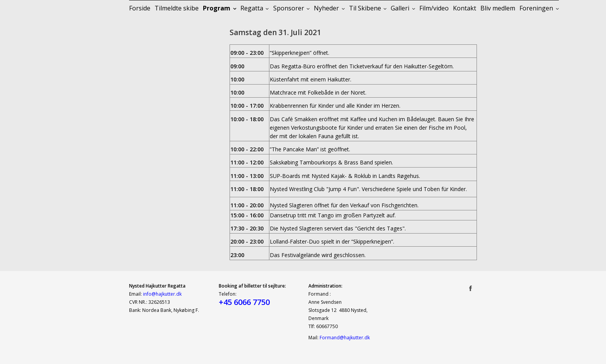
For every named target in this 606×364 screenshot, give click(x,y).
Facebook (471, 288)
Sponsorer (289, 8)
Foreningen (536, 8)
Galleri (400, 8)
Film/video (434, 8)
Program (217, 8)
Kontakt (465, 8)
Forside (140, 8)
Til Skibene (365, 8)
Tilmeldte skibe (177, 8)
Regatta (252, 8)
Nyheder (326, 8)
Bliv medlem (498, 8)
